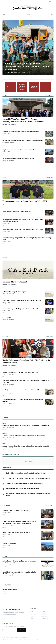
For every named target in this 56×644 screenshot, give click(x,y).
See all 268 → (50, 506)
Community (45, 619)
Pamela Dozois (6, 302)
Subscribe (10, 87)
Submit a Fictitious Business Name (22, 87)
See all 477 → (50, 336)
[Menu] (4, 15)
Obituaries (45, 616)
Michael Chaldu (6, 133)
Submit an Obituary (34, 87)
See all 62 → (50, 177)
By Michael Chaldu (8, 204)
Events (32, 616)
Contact (10, 640)
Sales (4, 592)
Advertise (46, 87)
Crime (31, 619)
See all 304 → (50, 258)
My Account (31, 640)
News (31, 612)
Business (32, 614)
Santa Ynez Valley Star (8, 160)
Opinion (44, 614)
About (4, 640)
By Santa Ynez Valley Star (9, 124)
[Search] (52, 15)
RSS (37, 640)
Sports (44, 612)
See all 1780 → (49, 95)
